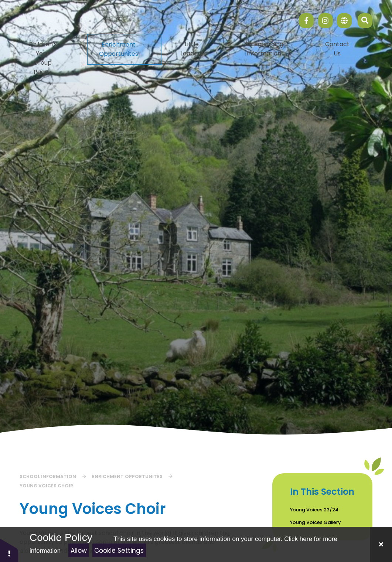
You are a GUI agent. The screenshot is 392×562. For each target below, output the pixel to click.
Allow (79, 551)
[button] (9, 550)
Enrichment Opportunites (127, 476)
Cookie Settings (119, 551)
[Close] (381, 544)
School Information (48, 476)
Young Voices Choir (46, 486)
